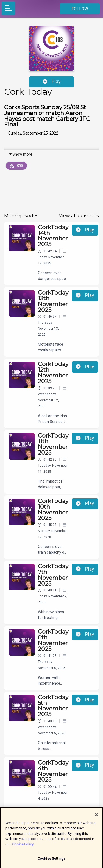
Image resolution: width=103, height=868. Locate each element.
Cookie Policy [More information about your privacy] (23, 846)
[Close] (96, 817)
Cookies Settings (51, 861)
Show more (20, 154)
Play (52, 82)
